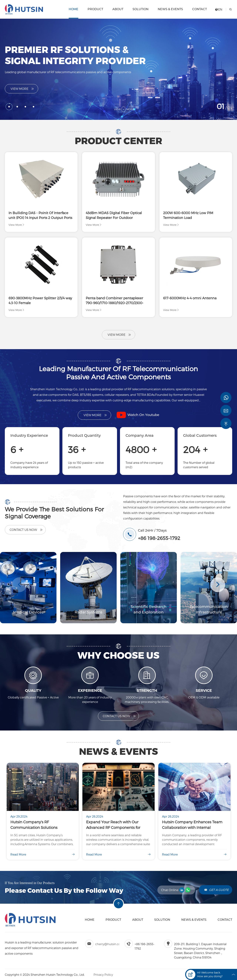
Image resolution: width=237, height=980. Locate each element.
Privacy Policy (103, 975)
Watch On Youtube (138, 415)
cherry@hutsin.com (109, 944)
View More (22, 89)
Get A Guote (216, 890)
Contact (200, 9)
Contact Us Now (26, 530)
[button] (218, 585)
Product (95, 9)
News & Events (170, 9)
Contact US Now (119, 716)
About (118, 9)
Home (74, 9)
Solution (141, 9)
